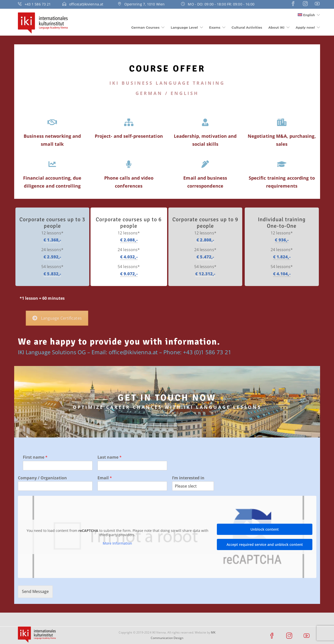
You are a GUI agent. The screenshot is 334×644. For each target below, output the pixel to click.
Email (105, 478)
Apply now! (305, 27)
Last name (110, 457)
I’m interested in (188, 478)
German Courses (145, 27)
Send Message (35, 591)
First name (35, 457)
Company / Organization (42, 478)
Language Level (184, 27)
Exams (215, 27)
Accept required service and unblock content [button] (264, 544)
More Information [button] (117, 543)
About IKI (276, 27)
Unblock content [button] (265, 529)
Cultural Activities (247, 27)
